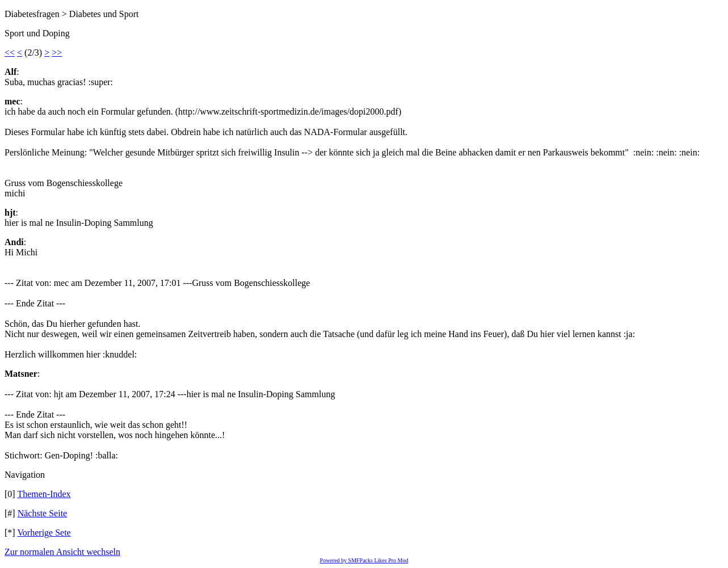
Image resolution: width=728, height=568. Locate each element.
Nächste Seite (43, 513)
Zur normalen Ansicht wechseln (62, 552)
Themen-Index (44, 494)
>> (57, 52)
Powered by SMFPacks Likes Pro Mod (364, 560)
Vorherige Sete (44, 533)
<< (10, 52)
